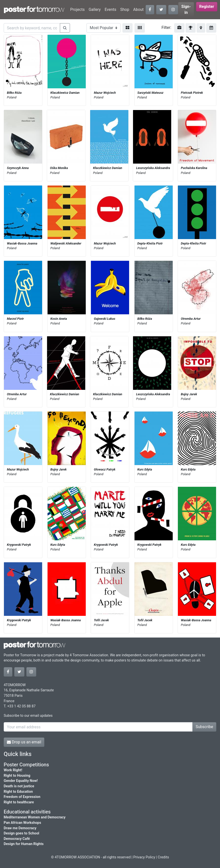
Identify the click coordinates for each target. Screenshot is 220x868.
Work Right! (13, 770)
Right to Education (18, 792)
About (138, 9)
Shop (125, 9)
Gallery (95, 9)
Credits (163, 857)
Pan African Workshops (22, 823)
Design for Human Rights (24, 844)
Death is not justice (19, 786)
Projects (77, 9)
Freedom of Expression (22, 797)
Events (110, 9)
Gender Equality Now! (21, 781)
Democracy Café (17, 839)
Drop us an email (24, 742)
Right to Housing (17, 776)
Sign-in (186, 9)
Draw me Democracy (20, 828)
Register (207, 7)
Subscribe (204, 727)
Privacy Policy (144, 857)
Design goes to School (21, 833)
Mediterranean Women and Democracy (35, 817)
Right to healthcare (19, 802)
